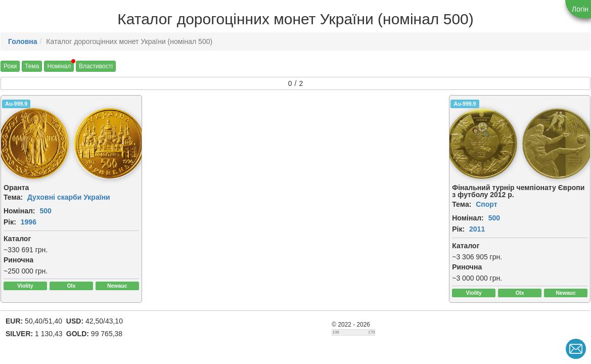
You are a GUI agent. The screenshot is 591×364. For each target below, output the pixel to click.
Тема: (13, 197)
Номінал (59, 66)
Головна (23, 41)
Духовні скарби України (69, 197)
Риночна (18, 260)
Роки (10, 66)
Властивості (96, 66)
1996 (29, 222)
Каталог (17, 239)
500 (45, 211)
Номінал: (19, 211)
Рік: (10, 222)
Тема (32, 66)
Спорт (486, 204)
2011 (477, 229)
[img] (109, 144)
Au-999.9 (16, 104)
